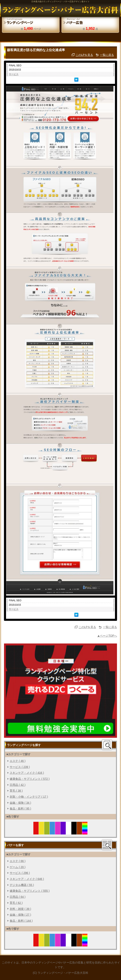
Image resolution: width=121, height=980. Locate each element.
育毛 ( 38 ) (16, 791)
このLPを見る (84, 55)
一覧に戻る (107, 55)
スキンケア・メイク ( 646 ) (27, 879)
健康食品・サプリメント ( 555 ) (30, 891)
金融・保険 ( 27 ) (20, 915)
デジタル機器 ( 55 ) (22, 885)
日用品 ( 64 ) (18, 897)
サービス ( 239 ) (20, 767)
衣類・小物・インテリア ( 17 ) (29, 797)
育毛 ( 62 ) (16, 903)
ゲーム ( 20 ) (18, 867)
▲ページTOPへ (107, 636)
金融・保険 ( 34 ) (20, 803)
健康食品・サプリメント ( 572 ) (30, 779)
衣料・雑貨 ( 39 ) (20, 909)
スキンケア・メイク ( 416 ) (27, 773)
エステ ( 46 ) (18, 761)
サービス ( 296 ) (20, 873)
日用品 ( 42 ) (18, 785)
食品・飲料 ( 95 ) (20, 809)
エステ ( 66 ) (18, 861)
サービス (14, 74)
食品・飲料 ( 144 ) (21, 921)
